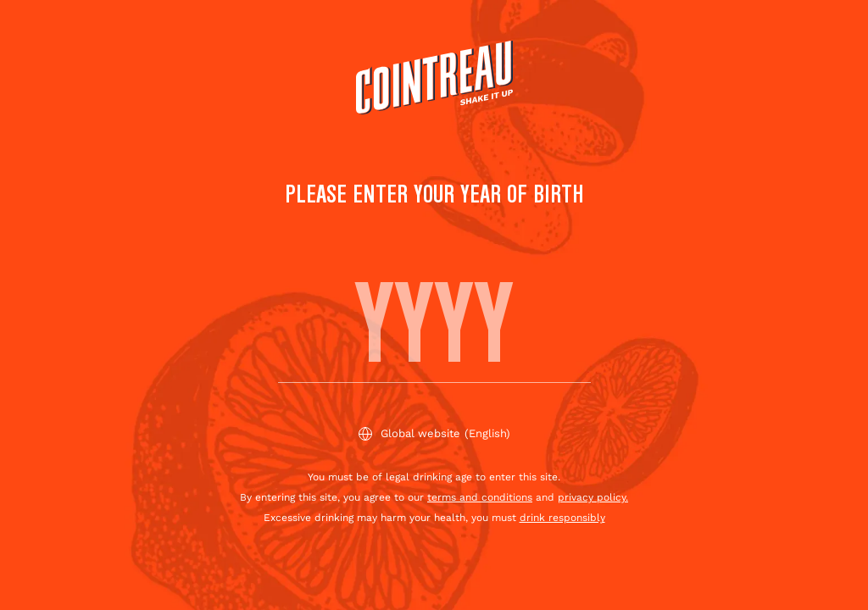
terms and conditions (480, 497)
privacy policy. (593, 497)
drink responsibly (562, 518)
